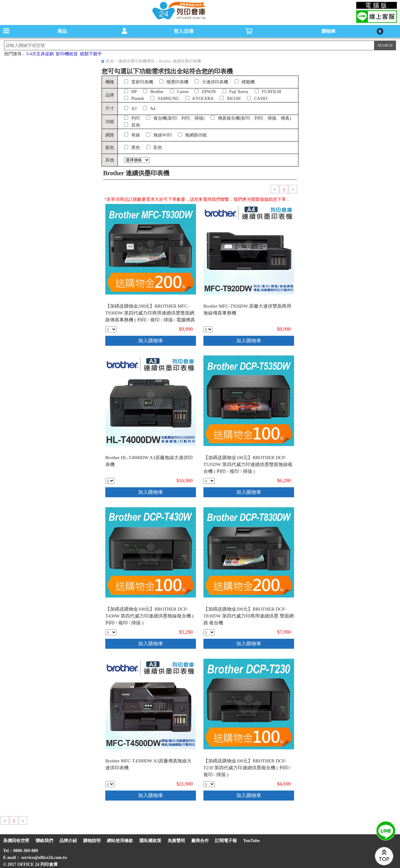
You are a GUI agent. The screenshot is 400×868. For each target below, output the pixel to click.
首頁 (110, 61)
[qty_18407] (209, 481)
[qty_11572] (110, 481)
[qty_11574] (208, 329)
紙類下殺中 (91, 54)
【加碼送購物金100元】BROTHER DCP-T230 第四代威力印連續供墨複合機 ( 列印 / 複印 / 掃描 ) (247, 768)
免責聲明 (176, 841)
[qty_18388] (209, 632)
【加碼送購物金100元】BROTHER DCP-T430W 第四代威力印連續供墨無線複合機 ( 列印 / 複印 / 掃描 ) (150, 616)
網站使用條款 (120, 841)
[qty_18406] (111, 329)
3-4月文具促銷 (40, 54)
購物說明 (92, 841)
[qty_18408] (111, 632)
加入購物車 (151, 341)
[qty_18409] (209, 784)
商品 (62, 31)
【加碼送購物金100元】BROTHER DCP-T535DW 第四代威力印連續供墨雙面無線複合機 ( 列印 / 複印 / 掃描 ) (248, 464)
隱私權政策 (150, 841)
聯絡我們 (44, 841)
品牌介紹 (68, 841)
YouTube (251, 841)
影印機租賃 (67, 54)
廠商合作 (200, 841)
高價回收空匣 (16, 841)
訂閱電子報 (226, 841)
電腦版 (377, 5)
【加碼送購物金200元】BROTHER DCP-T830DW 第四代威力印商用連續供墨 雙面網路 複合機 (249, 616)
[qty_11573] (110, 784)
